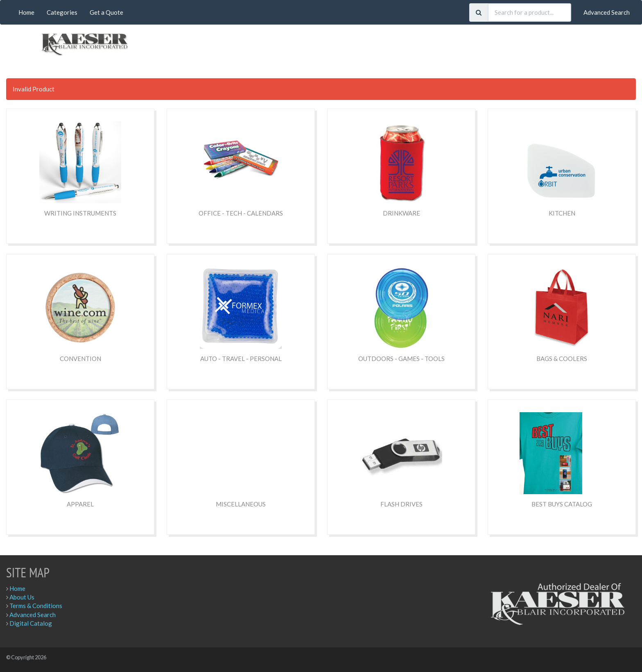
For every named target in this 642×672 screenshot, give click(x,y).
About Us (22, 597)
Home (26, 12)
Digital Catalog (31, 623)
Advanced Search (607, 12)
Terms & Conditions (36, 606)
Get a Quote (106, 12)
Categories (62, 12)
